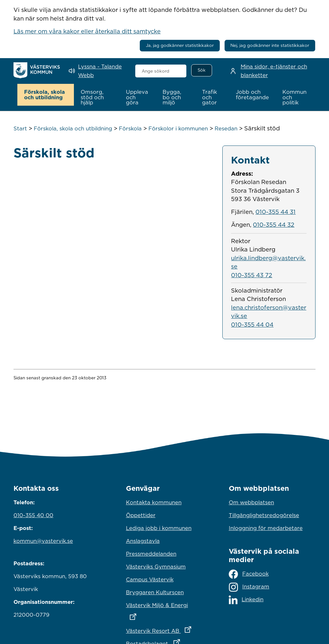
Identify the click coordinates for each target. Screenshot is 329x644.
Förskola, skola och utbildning (73, 128)
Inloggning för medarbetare (266, 528)
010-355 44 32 (274, 225)
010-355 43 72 (252, 275)
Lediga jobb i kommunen (159, 528)
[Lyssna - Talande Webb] (97, 71)
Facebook (249, 574)
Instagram (249, 587)
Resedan (226, 128)
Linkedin (246, 600)
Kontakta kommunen (154, 502)
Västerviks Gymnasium (156, 567)
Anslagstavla (143, 541)
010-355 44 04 (252, 324)
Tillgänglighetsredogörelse (264, 515)
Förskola (130, 128)
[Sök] (201, 70)
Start (20, 128)
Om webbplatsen (251, 502)
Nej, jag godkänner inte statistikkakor (270, 45)
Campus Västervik (150, 579)
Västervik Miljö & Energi (164, 609)
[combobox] (161, 71)
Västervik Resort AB (164, 629)
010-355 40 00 (33, 515)
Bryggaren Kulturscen (155, 592)
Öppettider (141, 515)
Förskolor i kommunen (178, 128)
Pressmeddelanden (151, 554)
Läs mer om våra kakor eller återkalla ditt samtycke (87, 31)
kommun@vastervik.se (43, 541)
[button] (46, 95)
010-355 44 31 (276, 212)
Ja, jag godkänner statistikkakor (180, 45)
